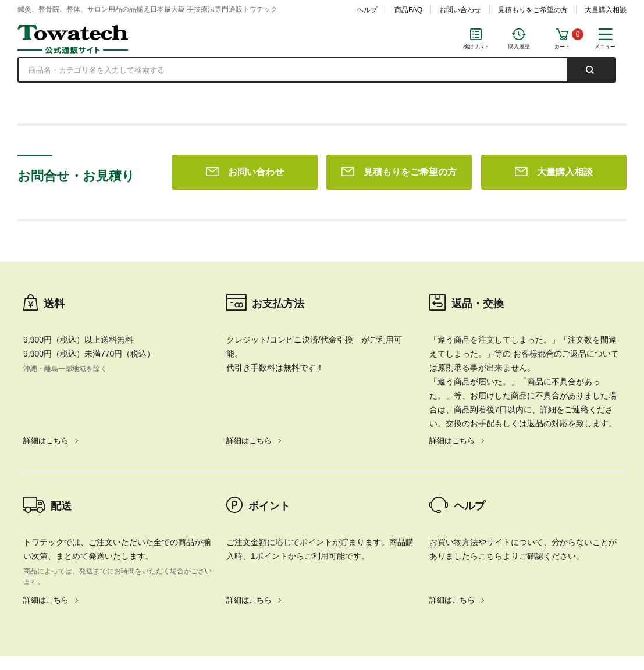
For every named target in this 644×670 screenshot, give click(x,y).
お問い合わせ (460, 10)
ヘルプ (367, 10)
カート (562, 47)
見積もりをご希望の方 (533, 10)
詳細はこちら (46, 273)
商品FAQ (408, 10)
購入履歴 (519, 47)
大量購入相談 (606, 10)
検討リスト (476, 47)
